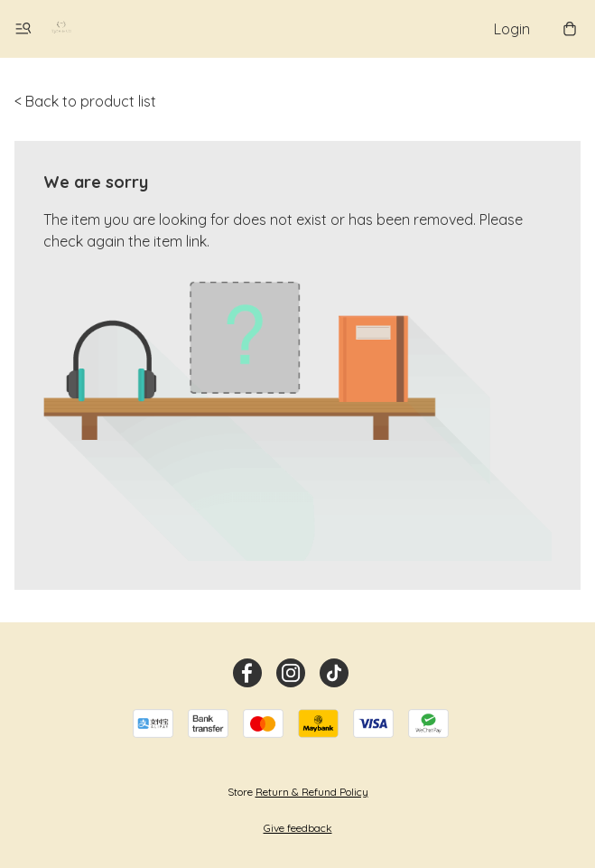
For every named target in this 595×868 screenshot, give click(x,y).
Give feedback (298, 828)
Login (512, 29)
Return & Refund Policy (312, 792)
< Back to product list (85, 101)
